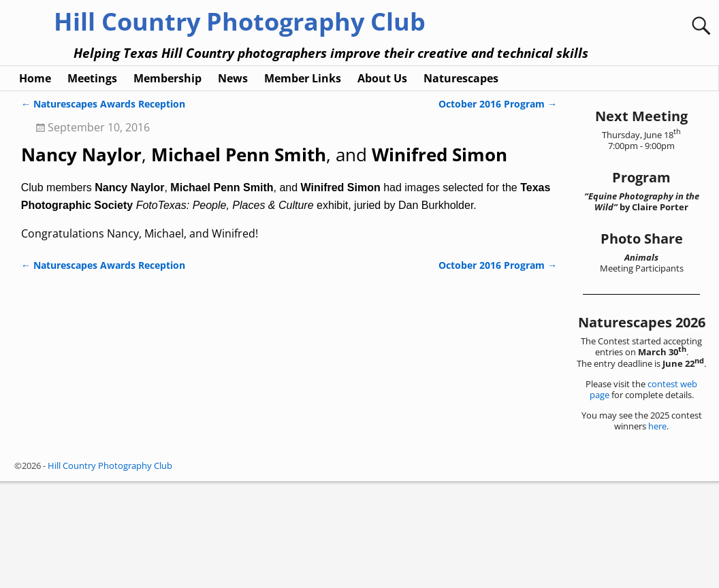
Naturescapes (461, 185)
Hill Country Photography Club (240, 21)
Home (35, 185)
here (657, 533)
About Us (382, 185)
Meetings (92, 185)
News (233, 185)
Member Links (303, 185)
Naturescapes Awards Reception (103, 211)
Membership (167, 185)
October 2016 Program (498, 211)
